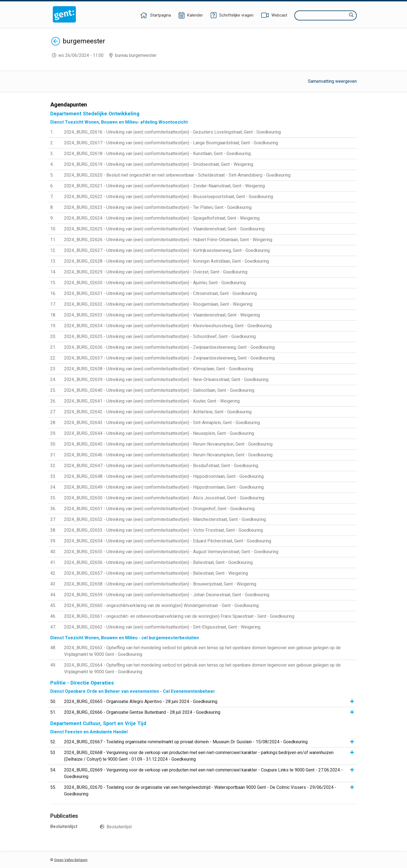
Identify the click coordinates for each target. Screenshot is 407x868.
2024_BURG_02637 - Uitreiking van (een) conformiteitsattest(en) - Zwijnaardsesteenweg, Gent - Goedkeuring (169, 358)
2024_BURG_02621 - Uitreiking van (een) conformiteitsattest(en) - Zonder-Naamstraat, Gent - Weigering (164, 186)
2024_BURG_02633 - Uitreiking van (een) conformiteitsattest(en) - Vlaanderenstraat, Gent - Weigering (162, 315)
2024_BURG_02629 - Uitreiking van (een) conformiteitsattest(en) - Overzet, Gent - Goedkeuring (156, 272)
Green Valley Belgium (71, 860)
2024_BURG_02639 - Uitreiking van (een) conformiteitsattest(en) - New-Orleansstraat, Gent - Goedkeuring (166, 380)
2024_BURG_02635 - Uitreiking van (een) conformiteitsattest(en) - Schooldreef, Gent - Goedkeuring (160, 336)
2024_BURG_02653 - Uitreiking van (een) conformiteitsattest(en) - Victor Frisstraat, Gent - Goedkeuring (163, 530)
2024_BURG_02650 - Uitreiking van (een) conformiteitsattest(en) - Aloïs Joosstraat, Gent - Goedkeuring (164, 498)
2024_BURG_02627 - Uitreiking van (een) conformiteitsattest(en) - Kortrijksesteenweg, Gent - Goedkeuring (167, 250)
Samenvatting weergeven (332, 81)
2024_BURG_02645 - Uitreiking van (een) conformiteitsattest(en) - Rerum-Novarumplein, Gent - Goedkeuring (168, 444)
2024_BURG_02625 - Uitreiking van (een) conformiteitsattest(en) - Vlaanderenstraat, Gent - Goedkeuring (164, 229)
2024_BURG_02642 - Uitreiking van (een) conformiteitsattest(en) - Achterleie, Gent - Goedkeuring (158, 412)
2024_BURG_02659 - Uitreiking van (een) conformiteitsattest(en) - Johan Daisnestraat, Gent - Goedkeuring (167, 595)
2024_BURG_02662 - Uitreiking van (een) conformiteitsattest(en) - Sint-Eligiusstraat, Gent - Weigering (162, 627)
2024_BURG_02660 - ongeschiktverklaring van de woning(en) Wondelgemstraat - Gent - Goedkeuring (161, 605)
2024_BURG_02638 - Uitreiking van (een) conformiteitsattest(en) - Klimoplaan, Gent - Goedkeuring (159, 369)
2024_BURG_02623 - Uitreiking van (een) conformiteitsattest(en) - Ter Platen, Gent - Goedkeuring (158, 207)
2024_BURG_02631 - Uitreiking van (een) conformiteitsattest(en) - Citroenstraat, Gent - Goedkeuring (160, 293)
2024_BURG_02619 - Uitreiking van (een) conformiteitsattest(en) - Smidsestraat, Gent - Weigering (159, 164)
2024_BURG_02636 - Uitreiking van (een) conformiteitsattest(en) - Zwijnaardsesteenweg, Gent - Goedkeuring (169, 347)
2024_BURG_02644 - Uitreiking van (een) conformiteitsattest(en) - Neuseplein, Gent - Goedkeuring (159, 433)
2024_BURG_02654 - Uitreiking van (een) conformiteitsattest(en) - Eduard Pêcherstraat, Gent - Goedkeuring (168, 541)
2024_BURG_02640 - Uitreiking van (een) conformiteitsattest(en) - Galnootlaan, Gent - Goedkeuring (159, 390)
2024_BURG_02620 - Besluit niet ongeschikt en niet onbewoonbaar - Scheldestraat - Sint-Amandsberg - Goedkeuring (177, 175)
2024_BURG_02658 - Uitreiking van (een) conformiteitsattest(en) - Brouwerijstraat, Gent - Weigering (160, 584)
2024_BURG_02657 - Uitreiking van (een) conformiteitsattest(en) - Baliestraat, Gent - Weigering (156, 573)
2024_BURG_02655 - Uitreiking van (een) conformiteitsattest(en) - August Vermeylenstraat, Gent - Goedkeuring (171, 552)
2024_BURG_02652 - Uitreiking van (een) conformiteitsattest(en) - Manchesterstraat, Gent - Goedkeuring (165, 519)
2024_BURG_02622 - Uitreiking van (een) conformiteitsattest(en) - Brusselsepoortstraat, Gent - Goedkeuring (169, 197)
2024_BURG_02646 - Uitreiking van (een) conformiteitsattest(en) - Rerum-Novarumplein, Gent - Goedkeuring (168, 455)
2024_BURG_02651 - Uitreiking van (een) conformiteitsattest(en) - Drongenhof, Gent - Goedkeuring (159, 509)
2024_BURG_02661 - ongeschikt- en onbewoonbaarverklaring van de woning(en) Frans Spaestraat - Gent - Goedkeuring (179, 616)
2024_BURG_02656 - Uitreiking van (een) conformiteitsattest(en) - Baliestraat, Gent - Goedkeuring (158, 562)
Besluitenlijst (119, 827)
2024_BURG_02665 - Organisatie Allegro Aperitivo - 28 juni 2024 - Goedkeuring (141, 701)
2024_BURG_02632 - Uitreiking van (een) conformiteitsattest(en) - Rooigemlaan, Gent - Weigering (158, 304)
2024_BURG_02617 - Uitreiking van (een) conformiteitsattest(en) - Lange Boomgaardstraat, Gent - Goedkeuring (171, 143)
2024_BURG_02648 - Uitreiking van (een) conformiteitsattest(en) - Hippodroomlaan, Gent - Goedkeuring (164, 476)
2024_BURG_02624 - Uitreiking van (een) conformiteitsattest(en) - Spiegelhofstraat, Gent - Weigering (162, 218)
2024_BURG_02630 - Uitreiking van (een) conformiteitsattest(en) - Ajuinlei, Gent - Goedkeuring (155, 283)
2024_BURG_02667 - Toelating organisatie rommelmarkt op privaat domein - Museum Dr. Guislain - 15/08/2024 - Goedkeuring (186, 742)
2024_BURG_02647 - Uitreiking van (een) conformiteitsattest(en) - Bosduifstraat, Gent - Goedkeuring (161, 466)
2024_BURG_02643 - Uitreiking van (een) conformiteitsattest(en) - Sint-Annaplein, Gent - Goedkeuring (162, 423)
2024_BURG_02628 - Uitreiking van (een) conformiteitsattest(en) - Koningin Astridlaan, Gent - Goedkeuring (166, 261)
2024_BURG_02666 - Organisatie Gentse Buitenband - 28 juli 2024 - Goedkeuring (142, 712)
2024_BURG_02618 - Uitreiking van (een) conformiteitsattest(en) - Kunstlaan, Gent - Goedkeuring (157, 154)
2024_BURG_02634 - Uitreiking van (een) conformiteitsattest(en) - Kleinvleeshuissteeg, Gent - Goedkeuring (168, 326)
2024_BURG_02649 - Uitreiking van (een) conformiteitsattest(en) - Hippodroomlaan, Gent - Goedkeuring (164, 487)
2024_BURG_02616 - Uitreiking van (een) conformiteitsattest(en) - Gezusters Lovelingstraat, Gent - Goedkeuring (172, 132)
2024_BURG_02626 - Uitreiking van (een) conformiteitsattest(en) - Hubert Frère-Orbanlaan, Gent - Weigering (168, 240)
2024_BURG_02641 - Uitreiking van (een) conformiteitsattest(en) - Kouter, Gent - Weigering (152, 401)
